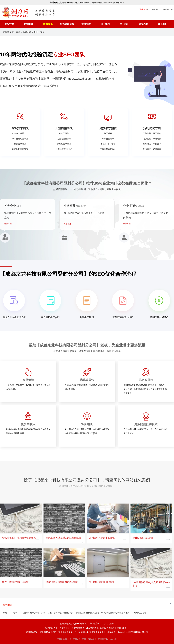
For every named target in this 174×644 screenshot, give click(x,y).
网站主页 (10, 24)
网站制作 (29, 24)
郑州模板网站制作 (31, 613)
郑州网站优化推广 (140, 613)
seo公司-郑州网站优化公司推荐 (115, 613)
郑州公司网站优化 (89, 639)
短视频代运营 (67, 24)
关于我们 (124, 24)
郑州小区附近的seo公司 (107, 639)
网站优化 (48, 24)
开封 (5, 613)
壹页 (18, 32)
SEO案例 (105, 24)
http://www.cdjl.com (79, 79)
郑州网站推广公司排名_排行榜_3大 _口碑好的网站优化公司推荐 (70, 613)
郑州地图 (77, 639)
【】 (143, 9)
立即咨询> (8, 224)
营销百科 (144, 24)
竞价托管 (86, 24)
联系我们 (155, 9)
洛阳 (15, 613)
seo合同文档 (168, 9)
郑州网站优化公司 (64, 639)
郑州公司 (38, 32)
